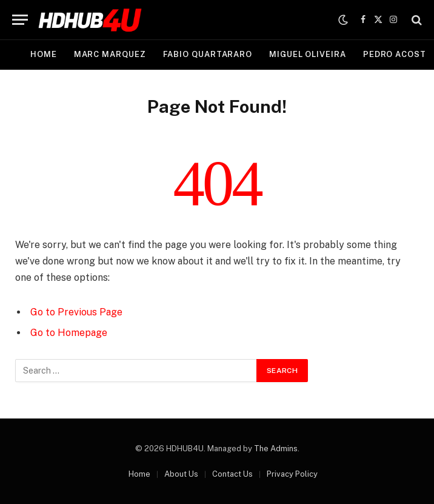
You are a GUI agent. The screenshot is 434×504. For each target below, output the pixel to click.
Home (44, 54)
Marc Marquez (110, 54)
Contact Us (232, 474)
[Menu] (20, 20)
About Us (181, 474)
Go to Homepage (69, 333)
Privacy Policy (292, 474)
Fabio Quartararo (208, 54)
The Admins (276, 449)
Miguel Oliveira (308, 54)
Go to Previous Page (76, 312)
